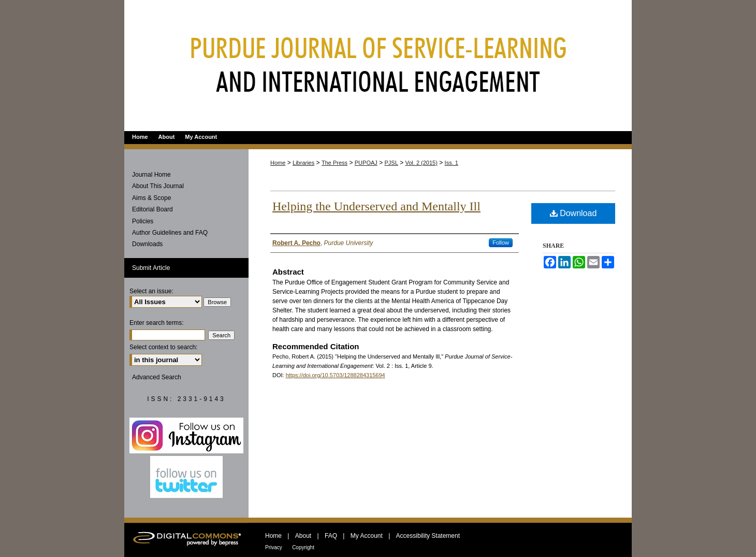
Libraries (303, 163)
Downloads (147, 244)
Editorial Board (152, 209)
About (303, 536)
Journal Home (151, 175)
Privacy (274, 547)
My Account (367, 536)
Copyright (303, 547)
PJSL (391, 163)
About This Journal (158, 186)
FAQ (331, 536)
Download (573, 213)
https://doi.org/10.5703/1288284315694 (336, 375)
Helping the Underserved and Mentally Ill (376, 206)
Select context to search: (163, 347)
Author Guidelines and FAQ (170, 233)
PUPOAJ (366, 163)
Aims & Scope (151, 198)
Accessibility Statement (428, 536)
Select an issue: (151, 291)
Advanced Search (157, 377)
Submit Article (151, 268)
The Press (335, 163)
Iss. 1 (452, 163)
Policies (143, 221)
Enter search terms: (157, 323)
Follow (501, 242)
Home (278, 163)
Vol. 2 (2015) (421, 163)
